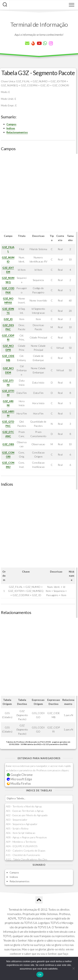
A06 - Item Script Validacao (21, 833)
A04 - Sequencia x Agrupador (22, 824)
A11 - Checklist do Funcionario (23, 855)
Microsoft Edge (19, 779)
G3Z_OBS (8, 444)
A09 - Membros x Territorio (21, 842)
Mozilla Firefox (19, 784)
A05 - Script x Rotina (17, 828)
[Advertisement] (39, 193)
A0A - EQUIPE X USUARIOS (22, 846)
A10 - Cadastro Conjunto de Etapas (26, 851)
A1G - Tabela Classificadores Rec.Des (27, 859)
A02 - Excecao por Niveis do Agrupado (27, 815)
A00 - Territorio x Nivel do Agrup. (24, 806)
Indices (11, 128)
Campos (11, 124)
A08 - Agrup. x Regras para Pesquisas (26, 837)
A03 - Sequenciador (17, 820)
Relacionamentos (17, 132)
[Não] (73, 968)
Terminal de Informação (39, 24)
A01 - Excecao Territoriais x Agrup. (25, 811)
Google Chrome (20, 775)
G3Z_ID (8, 319)
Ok (40, 975)
